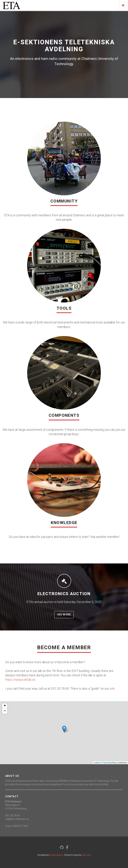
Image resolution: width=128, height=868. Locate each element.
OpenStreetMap (110, 763)
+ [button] (5, 706)
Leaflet (97, 763)
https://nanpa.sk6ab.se (20, 680)
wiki (112, 689)
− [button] (5, 711)
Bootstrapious (56, 855)
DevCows (86, 855)
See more (64, 615)
